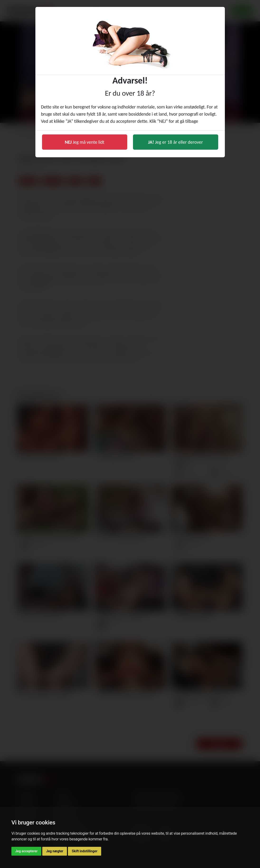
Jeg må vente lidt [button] (85, 142)
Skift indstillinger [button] (85, 851)
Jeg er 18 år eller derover (176, 142)
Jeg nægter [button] (55, 851)
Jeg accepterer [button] (26, 851)
